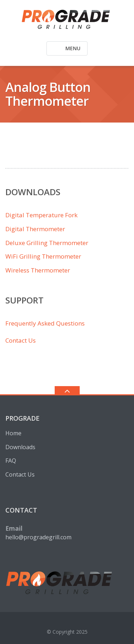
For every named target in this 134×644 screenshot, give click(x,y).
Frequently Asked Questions (45, 323)
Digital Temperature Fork (41, 215)
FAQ (11, 461)
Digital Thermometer (35, 229)
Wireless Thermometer (38, 270)
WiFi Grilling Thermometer (43, 256)
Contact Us (21, 340)
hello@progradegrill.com (38, 537)
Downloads (20, 447)
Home (13, 433)
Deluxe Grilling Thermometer (47, 243)
